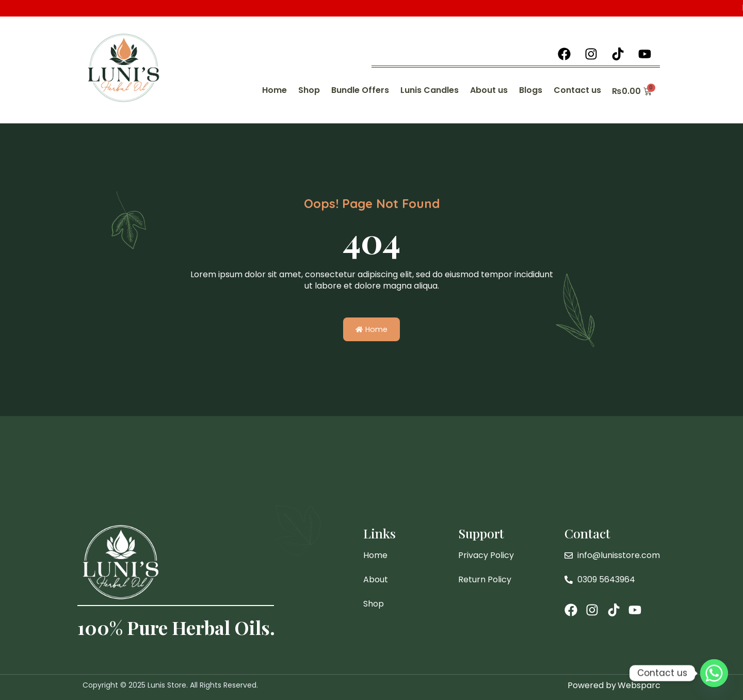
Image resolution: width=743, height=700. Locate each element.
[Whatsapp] (714, 673)
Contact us (577, 90)
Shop (309, 90)
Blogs (531, 90)
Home (274, 90)
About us (489, 90)
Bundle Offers (360, 90)
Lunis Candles (430, 90)
